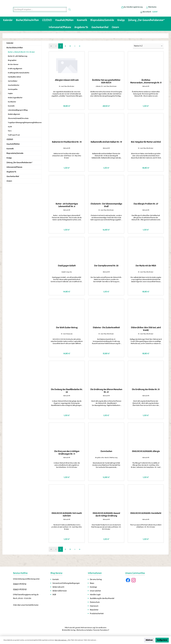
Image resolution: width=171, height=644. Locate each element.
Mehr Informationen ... (61, 640)
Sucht (10, 134)
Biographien (12, 68)
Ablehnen (149, 640)
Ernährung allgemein (15, 76)
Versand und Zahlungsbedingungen (66, 583)
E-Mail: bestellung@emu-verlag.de (26, 595)
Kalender (10, 50)
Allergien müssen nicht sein (67, 87)
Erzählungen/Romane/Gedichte (19, 80)
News (92, 583)
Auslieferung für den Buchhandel (102, 598)
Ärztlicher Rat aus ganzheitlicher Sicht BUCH (106, 89)
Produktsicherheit (97, 614)
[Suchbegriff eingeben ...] (40, 13)
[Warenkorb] (148, 16)
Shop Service (56, 573)
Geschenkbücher (14, 92)
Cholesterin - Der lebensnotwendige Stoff (106, 212)
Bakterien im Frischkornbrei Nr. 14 (67, 149)
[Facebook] (128, 580)
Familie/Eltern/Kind (14, 84)
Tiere (10, 138)
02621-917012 (20, 584)
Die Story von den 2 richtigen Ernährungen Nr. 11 (67, 460)
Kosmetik (11, 113)
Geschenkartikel (13, 184)
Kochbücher (12, 109)
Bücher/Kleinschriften (15, 55)
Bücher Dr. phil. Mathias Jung (18, 63)
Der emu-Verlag (96, 579)
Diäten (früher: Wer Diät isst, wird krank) (146, 336)
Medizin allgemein (14, 121)
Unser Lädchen (95, 591)
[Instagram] (134, 580)
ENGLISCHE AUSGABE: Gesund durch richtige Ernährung (106, 522)
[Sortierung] (148, 53)
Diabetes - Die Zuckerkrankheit (106, 335)
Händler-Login (95, 595)
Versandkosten (101, 628)
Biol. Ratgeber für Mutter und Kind (146, 149)
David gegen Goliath (67, 273)
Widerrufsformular (60, 591)
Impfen (10, 101)
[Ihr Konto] (151, 11)
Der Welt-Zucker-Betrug (67, 335)
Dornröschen (106, 459)
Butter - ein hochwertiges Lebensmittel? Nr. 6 (67, 212)
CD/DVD (10, 147)
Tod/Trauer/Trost (14, 142)
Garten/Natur (13, 88)
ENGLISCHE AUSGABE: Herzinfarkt (146, 520)
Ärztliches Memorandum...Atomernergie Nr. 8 (146, 89)
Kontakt (56, 579)
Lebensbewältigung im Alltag (18, 117)
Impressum (94, 606)
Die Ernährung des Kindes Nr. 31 (146, 397)
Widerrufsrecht (58, 587)
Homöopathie (13, 97)
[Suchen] (70, 13)
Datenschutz (95, 602)
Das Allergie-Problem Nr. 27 (146, 211)
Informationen (95, 573)
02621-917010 (20, 589)
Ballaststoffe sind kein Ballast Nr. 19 (106, 149)
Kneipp (9, 165)
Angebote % (11, 179)
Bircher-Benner (13, 72)
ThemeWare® (104, 630)
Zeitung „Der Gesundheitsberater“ (20, 170)
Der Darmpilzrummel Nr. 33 (106, 273)
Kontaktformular (32, 605)
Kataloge (93, 587)
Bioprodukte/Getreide (15, 160)
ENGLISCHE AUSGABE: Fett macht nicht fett (67, 522)
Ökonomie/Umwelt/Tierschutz (18, 126)
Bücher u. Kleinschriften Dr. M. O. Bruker (21, 59)
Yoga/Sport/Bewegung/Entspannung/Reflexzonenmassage (25, 130)
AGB (54, 595)
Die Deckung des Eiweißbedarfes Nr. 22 (67, 398)
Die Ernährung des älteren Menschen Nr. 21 (106, 398)
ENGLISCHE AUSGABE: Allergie (146, 459)
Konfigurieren (162, 640)
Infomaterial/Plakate (14, 174)
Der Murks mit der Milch (146, 273)
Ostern (9, 188)
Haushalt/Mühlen (13, 151)
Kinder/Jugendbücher (15, 105)
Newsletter (94, 610)
